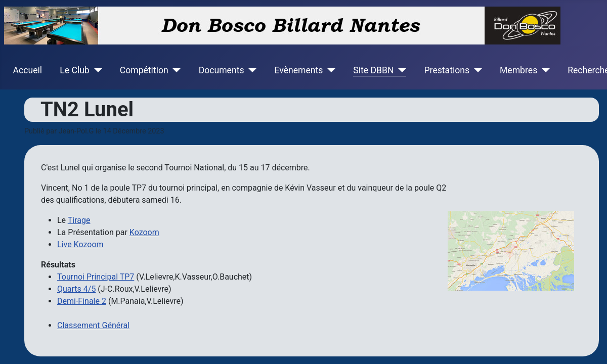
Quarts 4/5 (76, 289)
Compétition (144, 70)
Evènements (298, 70)
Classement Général (93, 325)
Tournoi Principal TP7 (96, 277)
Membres (518, 70)
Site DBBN (373, 70)
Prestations (447, 70)
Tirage (79, 220)
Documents (222, 70)
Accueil (28, 70)
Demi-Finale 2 (82, 301)
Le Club (74, 70)
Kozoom (144, 232)
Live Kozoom (80, 244)
